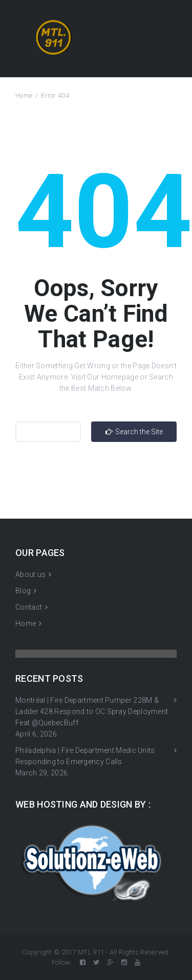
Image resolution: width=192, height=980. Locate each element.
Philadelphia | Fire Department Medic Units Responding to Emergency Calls (85, 756)
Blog (23, 591)
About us (30, 574)
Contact (29, 607)
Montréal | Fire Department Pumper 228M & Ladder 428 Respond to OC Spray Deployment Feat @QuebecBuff (92, 711)
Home (24, 95)
